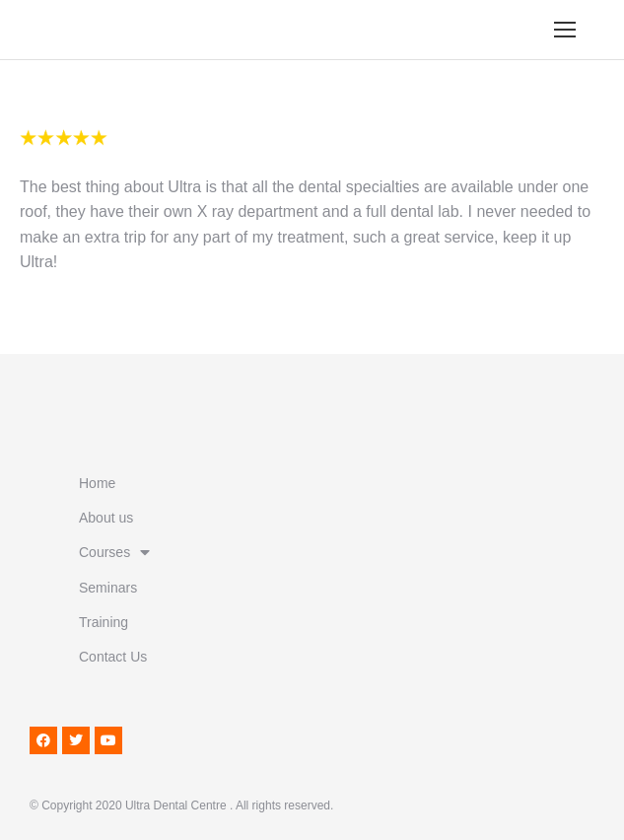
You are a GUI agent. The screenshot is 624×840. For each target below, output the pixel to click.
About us (106, 518)
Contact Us (113, 657)
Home (97, 483)
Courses (114, 552)
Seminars (108, 588)
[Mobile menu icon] (565, 30)
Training (104, 622)
